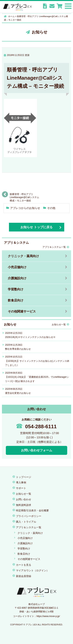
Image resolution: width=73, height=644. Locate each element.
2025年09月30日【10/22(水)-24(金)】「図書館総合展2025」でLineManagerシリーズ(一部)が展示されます (37, 377)
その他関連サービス (22, 311)
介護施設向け (17, 278)
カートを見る (24, 565)
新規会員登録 (24, 576)
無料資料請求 (24, 505)
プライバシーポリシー (29, 516)
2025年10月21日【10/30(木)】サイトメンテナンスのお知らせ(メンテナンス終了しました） (37, 361)
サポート (21, 488)
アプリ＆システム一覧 (56, 247)
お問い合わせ (24, 499)
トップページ (24, 477)
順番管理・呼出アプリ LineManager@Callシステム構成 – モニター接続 (24, 196)
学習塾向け (16, 289)
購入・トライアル (26, 522)
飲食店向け (16, 300)
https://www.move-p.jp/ (48, 616)
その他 (51, 208)
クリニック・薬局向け (23, 256)
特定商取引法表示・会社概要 (32, 510)
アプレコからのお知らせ (25, 208)
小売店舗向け (17, 267)
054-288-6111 (36, 426)
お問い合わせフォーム (37, 450)
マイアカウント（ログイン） (32, 570)
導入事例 (21, 483)
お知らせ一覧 (60, 325)
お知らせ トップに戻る (36, 227)
